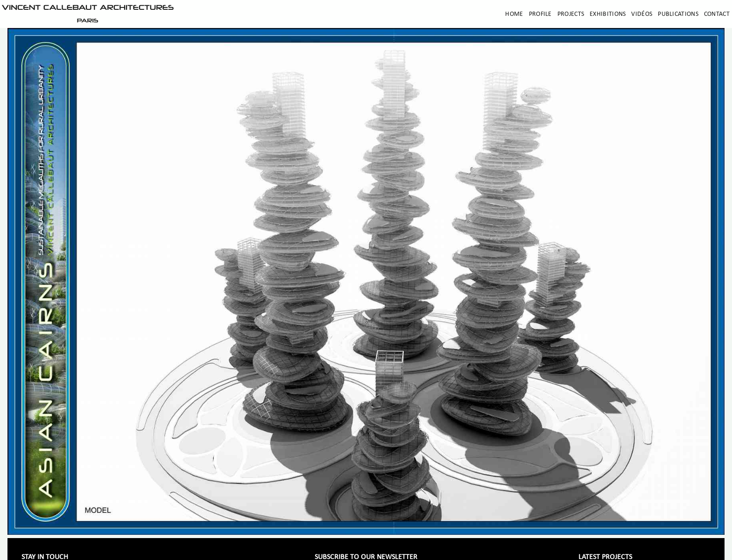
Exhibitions (608, 14)
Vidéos (642, 14)
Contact (717, 14)
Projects (571, 14)
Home (514, 14)
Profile (540, 14)
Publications (678, 14)
